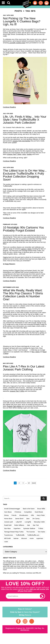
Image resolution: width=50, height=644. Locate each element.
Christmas (18, 512)
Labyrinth (19, 522)
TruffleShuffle (20, 535)
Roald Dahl (8, 525)
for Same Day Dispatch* (25, 612)
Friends (14, 515)
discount (24, 538)
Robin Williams (19, 525)
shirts (24, 154)
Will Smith (7, 538)
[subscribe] (42, 596)
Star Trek (36, 525)
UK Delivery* (25, 609)
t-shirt (6, 542)
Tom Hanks (41, 532)
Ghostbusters (24, 515)
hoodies (29, 154)
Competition (28, 512)
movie (32, 538)
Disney (6, 515)
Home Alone (8, 519)
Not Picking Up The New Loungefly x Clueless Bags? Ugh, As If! (22, 21)
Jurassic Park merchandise (21, 141)
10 (29, 483)
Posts (18, 11)
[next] (34, 483)
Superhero (17, 528)
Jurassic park (9, 522)
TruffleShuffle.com (33, 535)
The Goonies (31, 532)
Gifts (32, 515)
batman (16, 538)
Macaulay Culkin (39, 522)
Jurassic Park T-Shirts (14, 154)
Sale (28, 525)
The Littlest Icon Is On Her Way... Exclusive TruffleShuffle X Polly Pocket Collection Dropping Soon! (25, 175)
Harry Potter (41, 515)
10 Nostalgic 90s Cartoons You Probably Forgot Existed (23, 229)
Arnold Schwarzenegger (12, 509)
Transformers (9, 535)
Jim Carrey (36, 519)
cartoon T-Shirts (26, 249)
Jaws (28, 519)
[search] (44, 498)
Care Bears (8, 512)
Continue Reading (9, 107)
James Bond (19, 519)
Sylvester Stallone (29, 528)
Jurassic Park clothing (14, 406)
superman (40, 538)
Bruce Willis (41, 509)
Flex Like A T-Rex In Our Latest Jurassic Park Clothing (24, 368)
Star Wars (7, 528)
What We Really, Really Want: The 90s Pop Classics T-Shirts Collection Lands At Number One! (23, 295)
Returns (25, 615)
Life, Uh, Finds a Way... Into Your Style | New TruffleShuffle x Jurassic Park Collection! (25, 120)
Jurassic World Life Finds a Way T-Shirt (19, 462)
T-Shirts (41, 528)
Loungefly (28, 522)
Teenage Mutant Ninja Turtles (14, 532)
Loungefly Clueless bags (17, 43)
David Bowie (39, 512)
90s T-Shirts (36, 352)
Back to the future (29, 509)
